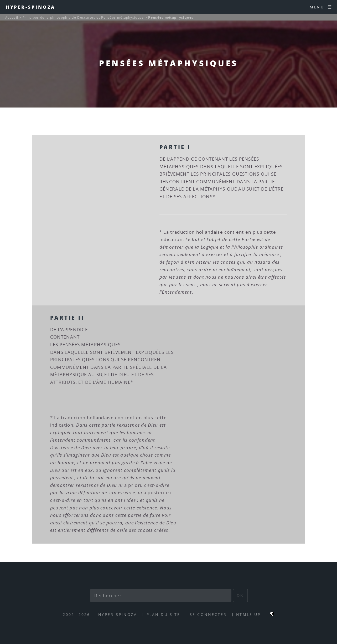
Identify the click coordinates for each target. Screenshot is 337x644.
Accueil (12, 17)
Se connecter (208, 614)
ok (240, 595)
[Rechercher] (161, 596)
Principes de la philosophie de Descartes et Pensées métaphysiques (83, 17)
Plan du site (163, 614)
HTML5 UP (248, 614)
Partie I (175, 147)
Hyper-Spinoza (31, 7)
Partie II (67, 318)
